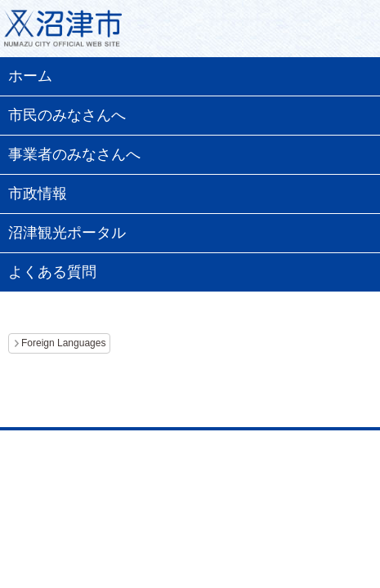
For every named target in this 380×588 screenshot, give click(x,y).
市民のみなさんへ (67, 115)
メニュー (347, 33)
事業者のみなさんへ (74, 154)
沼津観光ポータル (67, 233)
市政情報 (38, 194)
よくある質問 (52, 272)
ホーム (30, 76)
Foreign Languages (63, 343)
